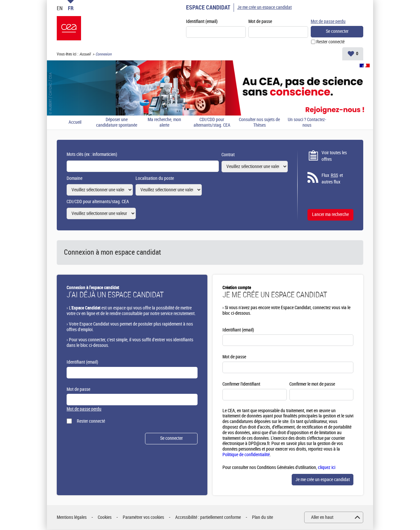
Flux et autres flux (332, 179)
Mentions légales (72, 518)
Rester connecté (330, 42)
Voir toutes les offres (334, 156)
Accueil (85, 54)
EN (60, 8)
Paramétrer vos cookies (143, 518)
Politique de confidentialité (246, 455)
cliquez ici (327, 468)
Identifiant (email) (202, 22)
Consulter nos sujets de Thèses (259, 123)
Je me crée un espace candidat (264, 7)
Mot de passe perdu (328, 21)
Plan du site (262, 518)
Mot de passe (260, 22)
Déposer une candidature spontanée (117, 123)
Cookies (105, 518)
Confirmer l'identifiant (241, 384)
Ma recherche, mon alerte (164, 123)
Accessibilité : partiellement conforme (208, 518)
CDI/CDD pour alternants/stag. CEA (212, 123)
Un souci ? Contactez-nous (307, 123)
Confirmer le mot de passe (312, 384)
